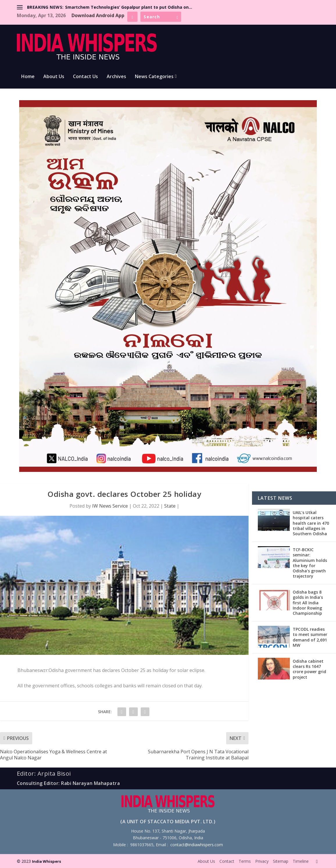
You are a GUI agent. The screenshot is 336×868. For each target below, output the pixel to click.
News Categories (154, 77)
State (170, 506)
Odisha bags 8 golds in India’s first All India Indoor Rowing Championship (308, 603)
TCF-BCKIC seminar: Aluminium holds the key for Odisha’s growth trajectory (310, 563)
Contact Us (85, 77)
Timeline (301, 861)
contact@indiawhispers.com (197, 845)
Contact (227, 861)
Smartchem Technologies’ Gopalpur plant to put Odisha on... (129, 7)
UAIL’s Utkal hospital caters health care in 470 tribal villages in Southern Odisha (311, 523)
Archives (116, 77)
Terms (245, 861)
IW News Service (110, 506)
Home (28, 77)
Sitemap (281, 861)
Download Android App (98, 15)
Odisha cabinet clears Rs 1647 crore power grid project (309, 669)
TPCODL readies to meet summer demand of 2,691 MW (310, 637)
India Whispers (47, 861)
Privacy (262, 861)
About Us (54, 77)
